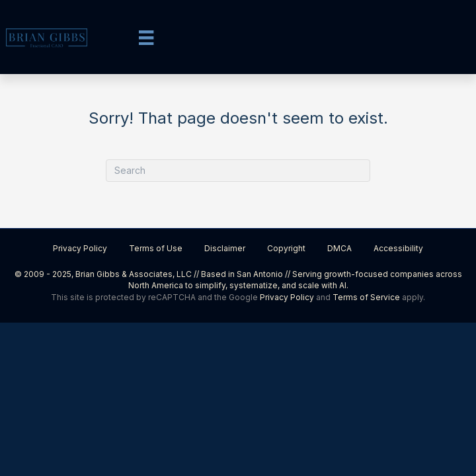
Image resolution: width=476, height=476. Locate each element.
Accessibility (398, 248)
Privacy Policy (80, 248)
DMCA (339, 248)
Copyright (286, 248)
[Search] (238, 171)
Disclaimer (225, 248)
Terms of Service (366, 297)
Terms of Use (156, 248)
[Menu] (146, 38)
